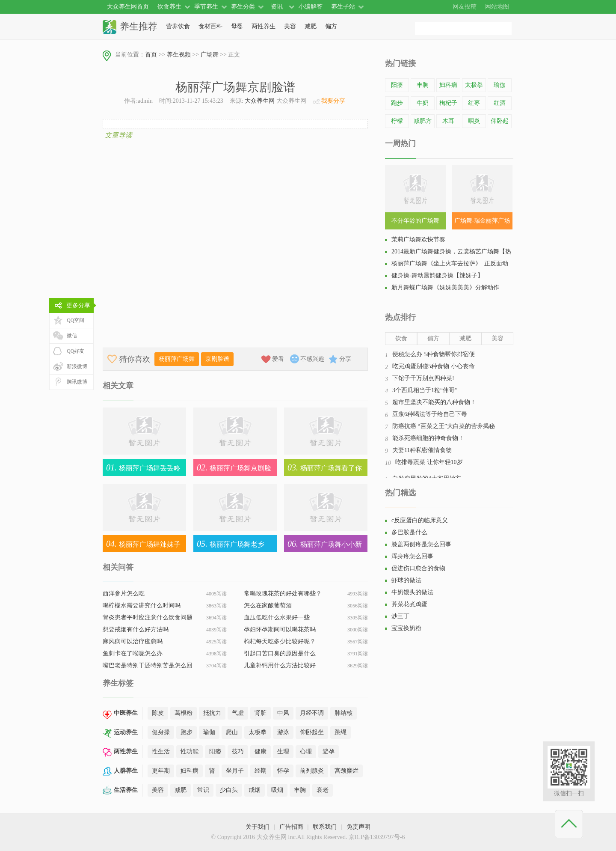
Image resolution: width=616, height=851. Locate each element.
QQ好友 (76, 351)
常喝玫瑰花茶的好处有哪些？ (283, 594)
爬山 (232, 732)
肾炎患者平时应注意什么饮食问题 (148, 617)
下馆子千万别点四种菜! (423, 378)
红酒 (500, 103)
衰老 (323, 790)
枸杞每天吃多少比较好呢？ (280, 641)
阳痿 (215, 751)
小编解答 (311, 7)
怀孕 (283, 771)
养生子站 (343, 7)
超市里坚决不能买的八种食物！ (434, 402)
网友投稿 (465, 7)
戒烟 (255, 790)
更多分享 (78, 305)
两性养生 (264, 26)
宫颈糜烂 (346, 771)
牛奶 (423, 103)
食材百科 (210, 26)
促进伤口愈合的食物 (418, 568)
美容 (290, 26)
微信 (72, 336)
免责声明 (358, 827)
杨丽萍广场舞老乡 (229, 544)
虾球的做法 (406, 580)
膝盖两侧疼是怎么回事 (421, 544)
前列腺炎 (312, 771)
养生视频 (179, 55)
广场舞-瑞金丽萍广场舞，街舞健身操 (482, 223)
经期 (261, 771)
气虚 (238, 713)
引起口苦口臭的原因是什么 (280, 653)
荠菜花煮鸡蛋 (409, 604)
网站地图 (497, 7)
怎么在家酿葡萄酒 (268, 606)
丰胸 (300, 790)
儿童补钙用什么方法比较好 (280, 665)
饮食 (401, 338)
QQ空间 (76, 320)
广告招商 (291, 827)
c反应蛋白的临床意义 (420, 520)
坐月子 (235, 771)
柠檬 (397, 121)
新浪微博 (77, 366)
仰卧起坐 (312, 732)
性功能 (190, 751)
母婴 (237, 26)
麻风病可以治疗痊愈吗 (133, 641)
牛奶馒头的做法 (412, 592)
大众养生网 (260, 101)
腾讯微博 (77, 382)
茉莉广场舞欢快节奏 (418, 240)
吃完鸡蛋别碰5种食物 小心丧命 (434, 366)
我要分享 (333, 101)
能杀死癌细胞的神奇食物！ (428, 438)
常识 (203, 790)
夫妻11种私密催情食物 (422, 450)
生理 (283, 751)
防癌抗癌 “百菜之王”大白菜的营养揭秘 (444, 426)
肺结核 (344, 713)
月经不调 (312, 713)
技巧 (238, 751)
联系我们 (325, 827)
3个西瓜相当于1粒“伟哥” (425, 390)
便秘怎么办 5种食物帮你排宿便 (434, 354)
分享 (345, 359)
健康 (261, 751)
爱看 (278, 359)
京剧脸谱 (217, 359)
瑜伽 (209, 732)
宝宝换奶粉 (406, 628)
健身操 (161, 732)
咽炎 (474, 121)
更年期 (161, 771)
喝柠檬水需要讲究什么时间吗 (142, 606)
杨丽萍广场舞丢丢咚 (142, 467)
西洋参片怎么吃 (124, 594)
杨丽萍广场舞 (177, 359)
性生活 (161, 751)
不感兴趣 (312, 359)
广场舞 (210, 55)
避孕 (329, 751)
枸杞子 (448, 103)
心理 (306, 751)
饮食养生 (169, 7)
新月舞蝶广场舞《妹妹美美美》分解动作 (445, 287)
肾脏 (261, 713)
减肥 (311, 26)
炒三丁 (400, 616)
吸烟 (277, 790)
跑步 (187, 732)
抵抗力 (212, 713)
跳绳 (341, 732)
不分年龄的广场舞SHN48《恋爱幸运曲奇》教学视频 (415, 223)
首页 (151, 55)
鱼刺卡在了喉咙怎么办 (133, 653)
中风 (283, 713)
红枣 (474, 103)
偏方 (331, 26)
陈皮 (158, 713)
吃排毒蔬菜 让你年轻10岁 (429, 462)
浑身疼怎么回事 (412, 556)
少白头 (229, 790)
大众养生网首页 (128, 7)
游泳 (283, 732)
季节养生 (206, 7)
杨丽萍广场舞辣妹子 (142, 544)
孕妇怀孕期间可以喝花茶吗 (280, 629)
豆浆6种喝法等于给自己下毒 (430, 414)
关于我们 (258, 827)
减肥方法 (423, 127)
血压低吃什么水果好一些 (277, 617)
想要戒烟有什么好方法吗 (136, 629)
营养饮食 (178, 26)
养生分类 (243, 7)
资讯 (277, 7)
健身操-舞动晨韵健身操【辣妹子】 (437, 275)
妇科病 (190, 771)
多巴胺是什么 (409, 532)
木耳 (448, 121)
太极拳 (258, 732)
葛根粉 (184, 713)
